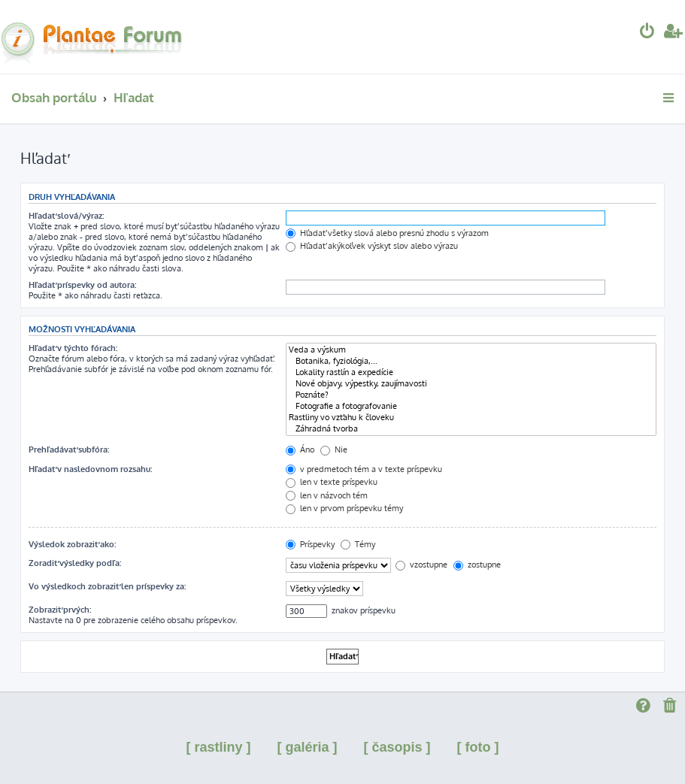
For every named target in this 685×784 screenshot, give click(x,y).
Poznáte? (471, 395)
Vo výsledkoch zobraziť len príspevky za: (107, 586)
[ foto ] (478, 747)
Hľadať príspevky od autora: (82, 285)
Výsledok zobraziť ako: (72, 544)
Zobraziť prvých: (60, 610)
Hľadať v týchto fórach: (73, 348)
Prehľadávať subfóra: (69, 450)
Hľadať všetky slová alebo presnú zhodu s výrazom (387, 233)
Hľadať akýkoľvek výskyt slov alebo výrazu (372, 246)
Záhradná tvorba (471, 429)
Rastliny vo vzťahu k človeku (471, 418)
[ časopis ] (397, 747)
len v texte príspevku (332, 482)
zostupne (477, 565)
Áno (300, 450)
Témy (358, 544)
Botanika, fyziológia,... (471, 361)
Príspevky (310, 544)
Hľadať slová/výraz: (66, 216)
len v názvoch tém (327, 495)
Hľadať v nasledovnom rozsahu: (90, 469)
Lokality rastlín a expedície (471, 372)
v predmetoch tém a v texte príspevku (364, 469)
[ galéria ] (307, 747)
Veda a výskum (471, 350)
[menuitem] (647, 33)
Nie (334, 450)
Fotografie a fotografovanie (471, 406)
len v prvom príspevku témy (344, 508)
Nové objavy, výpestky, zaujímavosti (471, 384)
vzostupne (421, 565)
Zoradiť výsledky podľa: (75, 563)
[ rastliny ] (218, 747)
